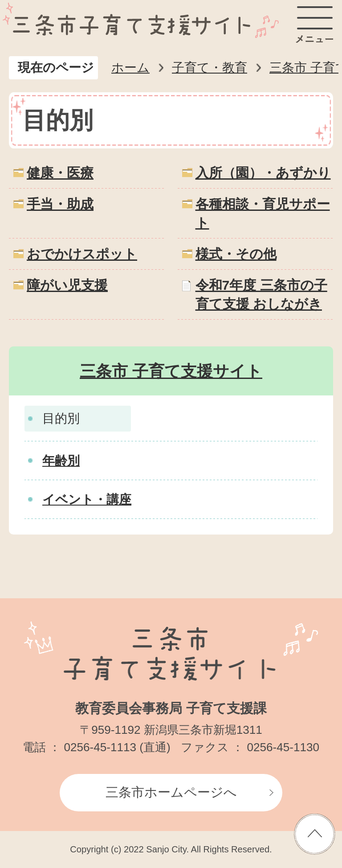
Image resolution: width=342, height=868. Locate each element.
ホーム (130, 68)
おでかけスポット (82, 254)
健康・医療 (60, 173)
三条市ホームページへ (171, 792)
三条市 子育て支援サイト (171, 371)
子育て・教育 (210, 68)
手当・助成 (60, 204)
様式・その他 (236, 254)
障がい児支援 (67, 285)
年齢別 (61, 461)
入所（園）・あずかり (263, 173)
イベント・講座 (87, 500)
